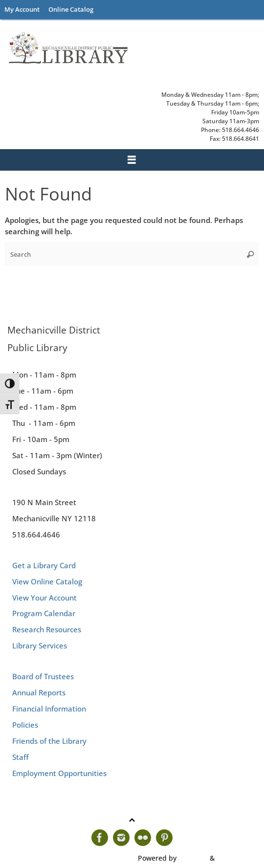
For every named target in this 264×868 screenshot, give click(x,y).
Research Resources (47, 629)
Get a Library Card (44, 565)
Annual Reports (39, 692)
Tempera (193, 858)
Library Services (40, 645)
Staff (20, 757)
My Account (22, 9)
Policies (25, 725)
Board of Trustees (43, 676)
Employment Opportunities (59, 773)
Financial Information (49, 709)
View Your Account (44, 598)
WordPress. (235, 858)
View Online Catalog (47, 581)
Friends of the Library (49, 741)
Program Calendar (44, 613)
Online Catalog (71, 9)
